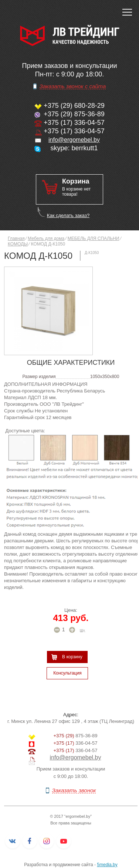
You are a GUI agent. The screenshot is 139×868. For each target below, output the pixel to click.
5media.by (107, 865)
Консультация (67, 673)
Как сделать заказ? (68, 215)
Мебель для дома (46, 239)
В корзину (72, 657)
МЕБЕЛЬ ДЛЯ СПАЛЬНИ (94, 239)
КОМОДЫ (18, 244)
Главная (16, 239)
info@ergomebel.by (74, 140)
